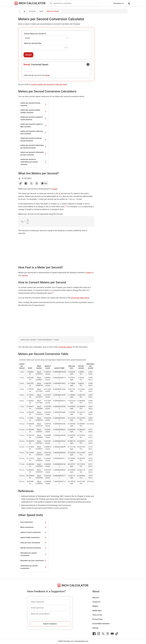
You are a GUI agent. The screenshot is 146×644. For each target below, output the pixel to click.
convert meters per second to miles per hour (49, 84)
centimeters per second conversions (33, 567)
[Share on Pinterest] (37, 183)
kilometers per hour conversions (33, 561)
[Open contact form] (88, 64)
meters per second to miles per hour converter (33, 132)
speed (55, 189)
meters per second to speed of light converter (33, 125)
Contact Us (96, 602)
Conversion (32, 11)
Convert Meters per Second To (35, 34)
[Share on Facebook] (26, 183)
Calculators (119, 3)
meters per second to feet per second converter (33, 139)
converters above (65, 347)
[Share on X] (31, 183)
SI (60, 193)
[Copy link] (20, 183)
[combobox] (76, 3)
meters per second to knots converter (33, 104)
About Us (96, 598)
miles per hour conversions (33, 543)
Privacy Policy (97, 619)
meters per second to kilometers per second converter (33, 147)
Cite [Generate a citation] (44, 183)
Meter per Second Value (33, 43)
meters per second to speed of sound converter (33, 118)
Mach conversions (33, 527)
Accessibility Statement (101, 624)
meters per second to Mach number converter (33, 111)
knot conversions (33, 522)
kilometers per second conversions (33, 554)
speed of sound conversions (33, 532)
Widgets (95, 606)
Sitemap (95, 628)
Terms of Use (97, 615)
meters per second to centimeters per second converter (33, 162)
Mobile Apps (97, 611)
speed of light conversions (33, 537)
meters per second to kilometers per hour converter (33, 154)
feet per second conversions (33, 548)
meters (89, 273)
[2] (53, 292)
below (47, 75)
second (25, 275)
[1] (66, 206)
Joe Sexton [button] (28, 178)
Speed (41, 11)
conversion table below (80, 298)
